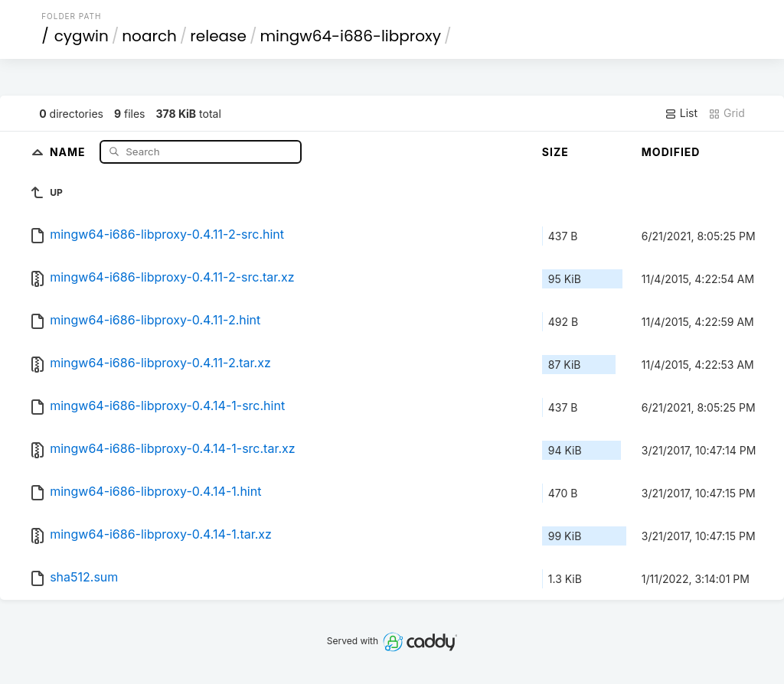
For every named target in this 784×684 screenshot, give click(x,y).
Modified (671, 152)
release (218, 36)
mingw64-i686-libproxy (350, 36)
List (681, 113)
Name (69, 151)
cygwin (82, 36)
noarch (149, 36)
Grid (727, 113)
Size (555, 152)
